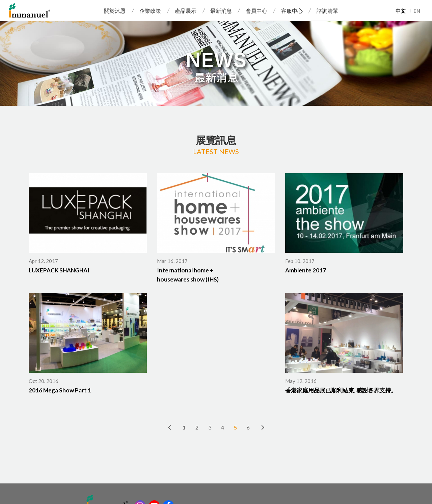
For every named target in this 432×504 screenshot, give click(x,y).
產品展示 (186, 11)
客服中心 (292, 11)
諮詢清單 (327, 11)
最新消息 (221, 11)
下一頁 (262, 427)
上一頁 (170, 427)
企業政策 (150, 11)
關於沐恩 (115, 11)
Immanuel (30, 10)
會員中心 (256, 11)
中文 (401, 11)
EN (417, 11)
